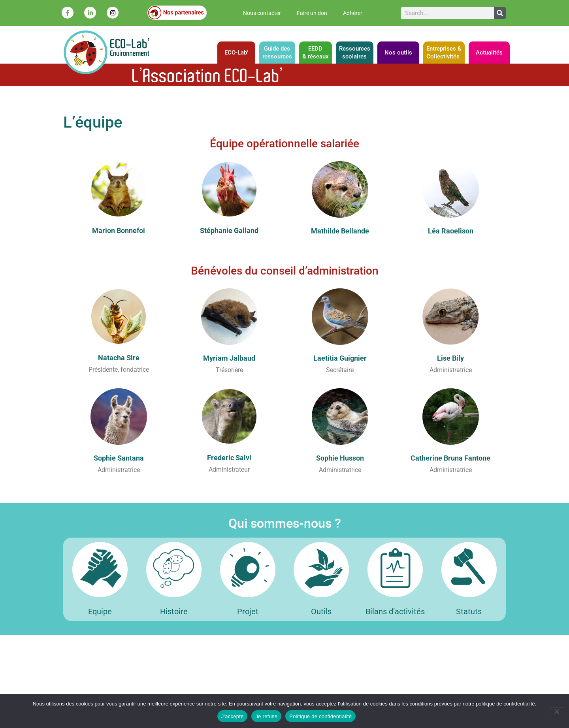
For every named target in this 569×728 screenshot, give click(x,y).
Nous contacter (262, 13)
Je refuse (266, 716)
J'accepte (233, 716)
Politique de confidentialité (320, 716)
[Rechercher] (500, 13)
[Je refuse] (556, 711)
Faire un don (312, 13)
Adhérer (353, 13)
